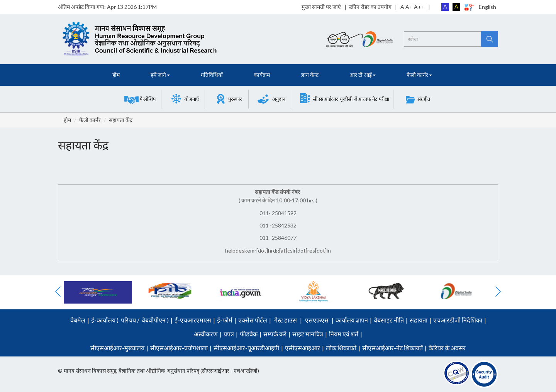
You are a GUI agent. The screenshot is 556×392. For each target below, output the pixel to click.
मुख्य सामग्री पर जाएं (321, 7)
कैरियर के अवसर (447, 348)
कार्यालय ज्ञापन (352, 320)
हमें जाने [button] (160, 75)
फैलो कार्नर (90, 120)
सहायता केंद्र (121, 120)
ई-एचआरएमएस (193, 320)
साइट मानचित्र (308, 334)
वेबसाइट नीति (389, 320)
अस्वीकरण (206, 334)
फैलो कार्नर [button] (419, 75)
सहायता (419, 320)
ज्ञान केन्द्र (310, 75)
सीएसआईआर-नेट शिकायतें (392, 348)
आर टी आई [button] (363, 75)
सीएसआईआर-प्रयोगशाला (179, 348)
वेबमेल (78, 320)
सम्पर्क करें (275, 334)
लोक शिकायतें (341, 348)
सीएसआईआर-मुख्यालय (117, 348)
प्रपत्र (229, 334)
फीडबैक (249, 334)
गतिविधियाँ (212, 75)
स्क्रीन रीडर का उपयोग (370, 7)
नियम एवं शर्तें (344, 334)
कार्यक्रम (262, 75)
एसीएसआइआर (303, 348)
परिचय (128, 320)
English (487, 7)
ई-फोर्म (225, 320)
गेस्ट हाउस (286, 320)
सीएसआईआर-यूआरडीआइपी (246, 348)
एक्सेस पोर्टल (253, 320)
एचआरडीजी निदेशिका (458, 320)
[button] (140, 99)
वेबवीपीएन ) (155, 320)
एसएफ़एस (317, 320)
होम (116, 75)
